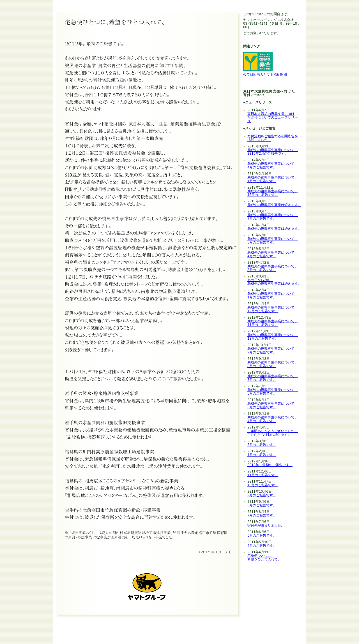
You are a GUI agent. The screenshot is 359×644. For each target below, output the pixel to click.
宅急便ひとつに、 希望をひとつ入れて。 (264, 558)
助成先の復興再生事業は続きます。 (274, 205)
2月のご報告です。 (262, 445)
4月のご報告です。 (262, 546)
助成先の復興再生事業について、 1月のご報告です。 (273, 180)
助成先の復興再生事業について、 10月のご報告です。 (273, 193)
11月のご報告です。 (263, 475)
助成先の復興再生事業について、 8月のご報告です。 (273, 365)
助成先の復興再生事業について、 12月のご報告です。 (273, 310)
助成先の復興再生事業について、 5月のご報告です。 (273, 241)
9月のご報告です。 (262, 496)
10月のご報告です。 (263, 486)
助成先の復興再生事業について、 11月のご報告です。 (273, 323)
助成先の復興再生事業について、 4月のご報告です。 (273, 166)
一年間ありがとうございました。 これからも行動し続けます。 (273, 433)
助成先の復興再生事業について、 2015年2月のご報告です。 (273, 152)
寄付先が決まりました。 (266, 526)
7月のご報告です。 (262, 516)
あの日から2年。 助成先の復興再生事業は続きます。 (274, 282)
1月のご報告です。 (262, 455)
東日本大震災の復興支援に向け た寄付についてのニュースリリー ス (273, 118)
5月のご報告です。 (262, 536)
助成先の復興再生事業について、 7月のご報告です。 (273, 217)
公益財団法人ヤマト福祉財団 (265, 75)
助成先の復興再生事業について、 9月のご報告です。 (273, 351)
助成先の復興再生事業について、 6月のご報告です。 (273, 392)
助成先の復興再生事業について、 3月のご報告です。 (273, 268)
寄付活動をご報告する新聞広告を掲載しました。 (273, 138)
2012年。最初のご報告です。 (270, 465)
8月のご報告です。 (262, 506)
